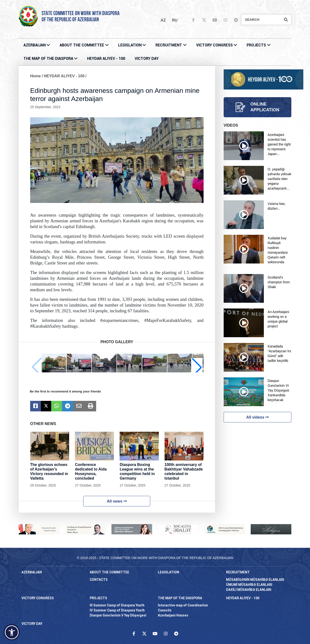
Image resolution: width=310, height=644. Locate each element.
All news (117, 501)
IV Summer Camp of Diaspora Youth (117, 610)
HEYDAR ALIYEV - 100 (106, 59)
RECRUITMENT (169, 45)
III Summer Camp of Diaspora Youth (117, 605)
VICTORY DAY (147, 59)
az (163, 20)
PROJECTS (256, 45)
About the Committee (82, 45)
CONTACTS (99, 580)
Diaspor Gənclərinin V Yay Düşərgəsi (118, 615)
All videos (257, 417)
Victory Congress (214, 45)
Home (35, 76)
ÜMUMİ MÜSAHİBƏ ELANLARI (249, 585)
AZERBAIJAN (35, 45)
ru (175, 20)
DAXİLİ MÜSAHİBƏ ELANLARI (249, 590)
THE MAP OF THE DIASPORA (48, 59)
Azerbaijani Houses (173, 615)
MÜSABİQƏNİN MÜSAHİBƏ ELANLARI (255, 580)
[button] (197, 367)
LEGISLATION (130, 45)
